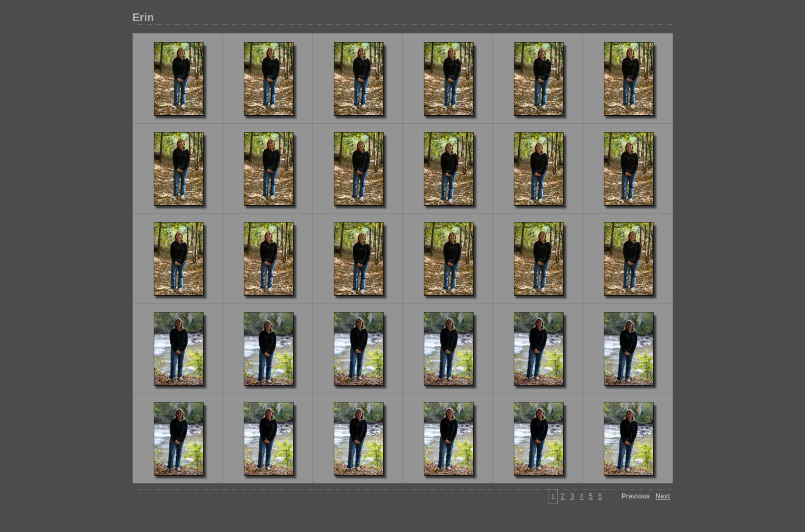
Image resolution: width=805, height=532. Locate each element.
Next (662, 496)
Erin (143, 17)
